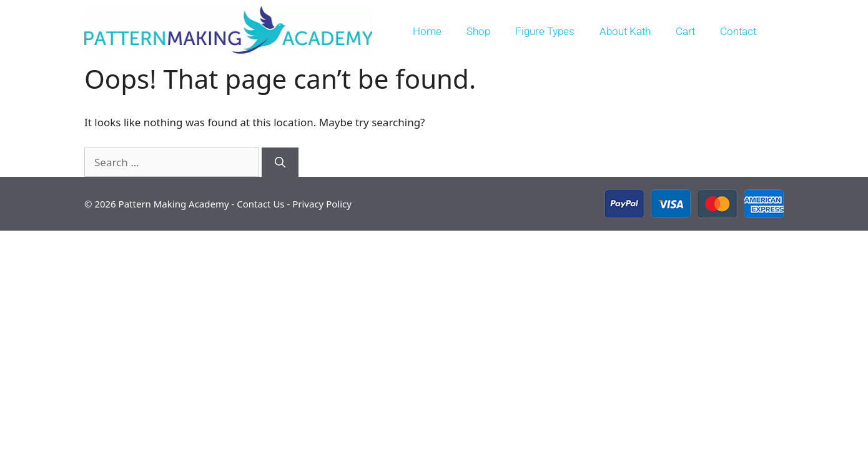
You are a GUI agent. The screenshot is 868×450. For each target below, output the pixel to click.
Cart (685, 31)
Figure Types (545, 31)
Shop (478, 31)
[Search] (280, 162)
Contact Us (260, 204)
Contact (738, 31)
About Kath (625, 31)
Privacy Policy (322, 204)
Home (427, 31)
